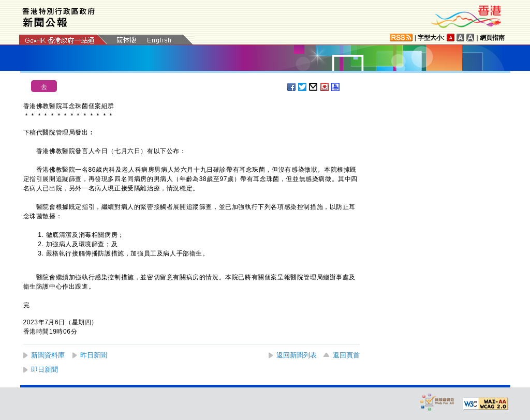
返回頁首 (346, 355)
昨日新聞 (94, 355)
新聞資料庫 (48, 355)
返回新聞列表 (297, 355)
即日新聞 (45, 370)
